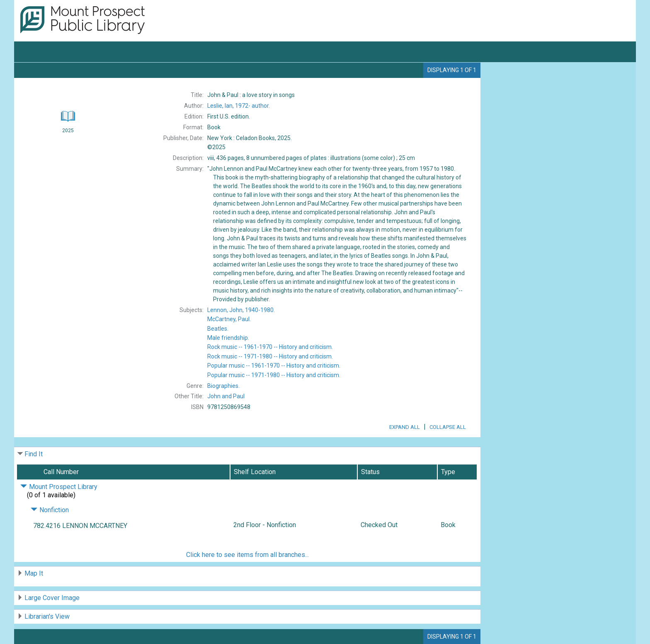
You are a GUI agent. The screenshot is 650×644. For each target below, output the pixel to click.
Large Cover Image (52, 598)
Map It (34, 573)
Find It (34, 454)
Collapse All (448, 427)
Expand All (405, 427)
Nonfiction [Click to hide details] (50, 510)
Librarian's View (47, 616)
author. (239, 106)
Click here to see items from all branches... (247, 555)
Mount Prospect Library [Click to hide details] (59, 487)
